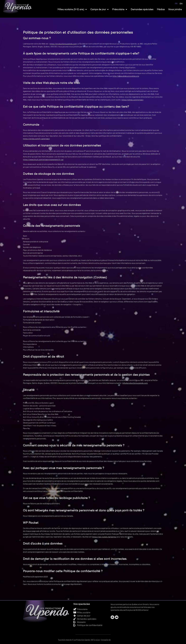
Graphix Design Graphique (120, 640)
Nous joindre (175, 9)
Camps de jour (100, 9)
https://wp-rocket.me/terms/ (104, 537)
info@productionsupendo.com (135, 383)
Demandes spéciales (142, 9)
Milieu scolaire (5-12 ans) (72, 9)
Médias (161, 9)
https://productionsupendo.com (63, 44)
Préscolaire (120, 9)
